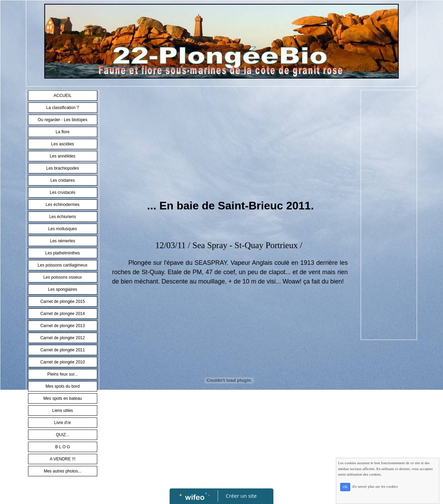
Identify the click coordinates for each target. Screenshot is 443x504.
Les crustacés (63, 192)
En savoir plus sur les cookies (375, 487)
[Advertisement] (230, 145)
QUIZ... (62, 435)
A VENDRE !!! (63, 459)
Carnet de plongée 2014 (62, 314)
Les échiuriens (62, 217)
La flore (63, 132)
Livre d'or (62, 423)
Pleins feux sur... (63, 374)
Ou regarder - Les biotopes (62, 120)
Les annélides (63, 156)
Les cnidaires (62, 180)
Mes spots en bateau (62, 398)
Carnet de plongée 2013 (62, 326)
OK (345, 487)
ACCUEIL (63, 96)
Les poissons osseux (62, 277)
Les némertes (62, 241)
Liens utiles (63, 411)
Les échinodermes (63, 205)
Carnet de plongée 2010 (62, 362)
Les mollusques (62, 229)
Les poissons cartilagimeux (63, 265)
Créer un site (241, 496)
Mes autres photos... (62, 471)
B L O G (62, 447)
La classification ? (62, 108)
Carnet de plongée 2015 (62, 301)
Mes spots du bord (62, 386)
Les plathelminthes (63, 253)
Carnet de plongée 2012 (62, 338)
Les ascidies (63, 144)
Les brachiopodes (62, 168)
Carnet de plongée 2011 (62, 350)
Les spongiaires (63, 289)
